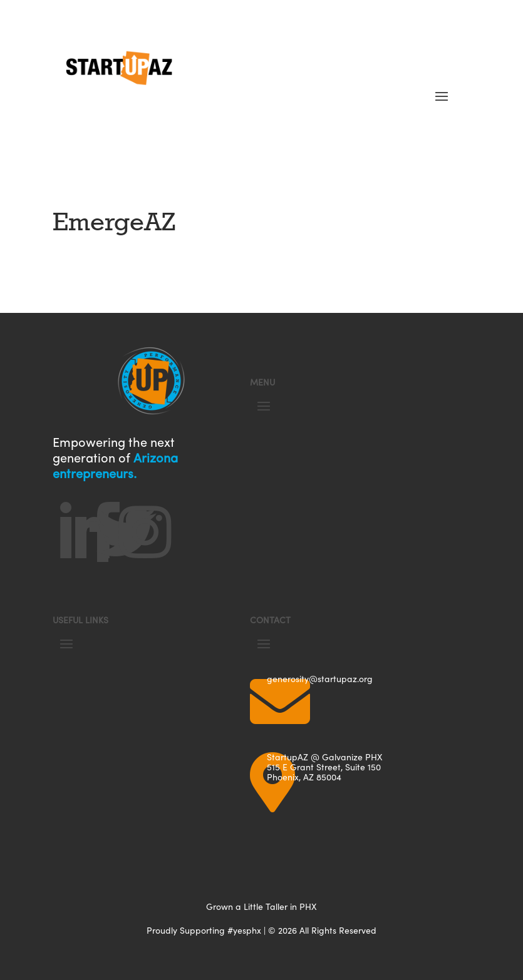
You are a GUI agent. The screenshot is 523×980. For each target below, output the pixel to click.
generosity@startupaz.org (320, 679)
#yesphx (244, 930)
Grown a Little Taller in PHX (261, 906)
